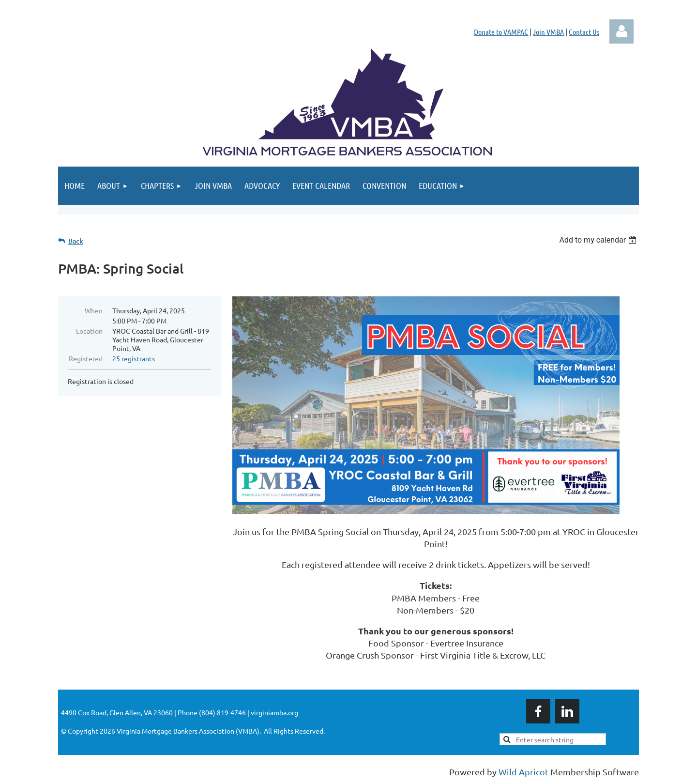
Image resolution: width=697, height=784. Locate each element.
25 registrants (134, 358)
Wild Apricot (523, 772)
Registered (86, 358)
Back (76, 241)
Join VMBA (548, 32)
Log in (621, 31)
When (94, 310)
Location (89, 331)
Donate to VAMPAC (501, 32)
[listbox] (599, 240)
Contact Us (584, 32)
